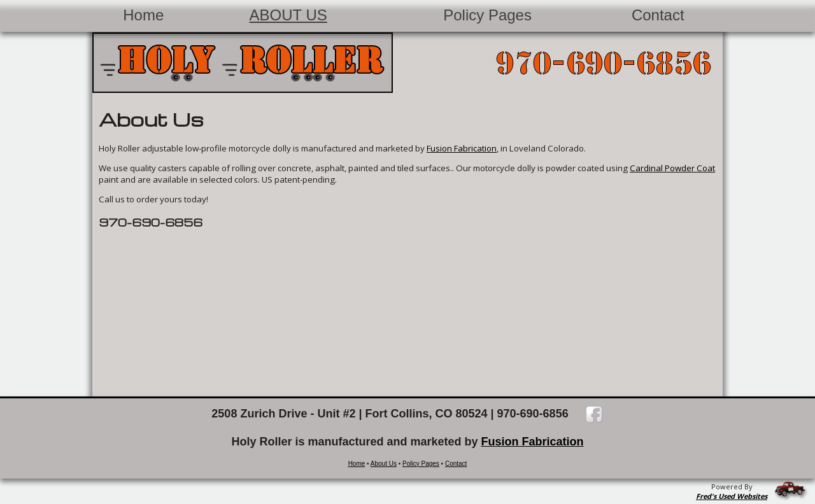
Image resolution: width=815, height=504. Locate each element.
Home (143, 15)
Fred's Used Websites (732, 496)
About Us (384, 464)
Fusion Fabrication (462, 148)
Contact (658, 15)
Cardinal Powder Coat (672, 168)
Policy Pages (487, 15)
